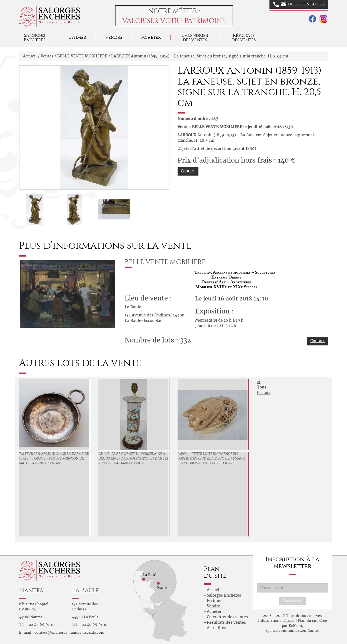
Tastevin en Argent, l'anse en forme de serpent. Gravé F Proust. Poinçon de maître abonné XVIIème (54, 458)
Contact (188, 171)
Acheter (151, 37)
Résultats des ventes (226, 622)
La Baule (86, 590)
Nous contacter (299, 4)
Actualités (216, 628)
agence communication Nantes (293, 631)
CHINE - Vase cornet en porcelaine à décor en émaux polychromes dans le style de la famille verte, (134, 458)
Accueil (30, 56)
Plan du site (308, 621)
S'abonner (293, 601)
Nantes (31, 590)
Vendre (114, 37)
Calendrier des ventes (195, 38)
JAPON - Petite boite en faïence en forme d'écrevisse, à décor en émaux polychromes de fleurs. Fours (211, 458)
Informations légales (276, 621)
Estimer (78, 37)
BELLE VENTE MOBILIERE (82, 56)
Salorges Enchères (224, 595)
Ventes (47, 56)
